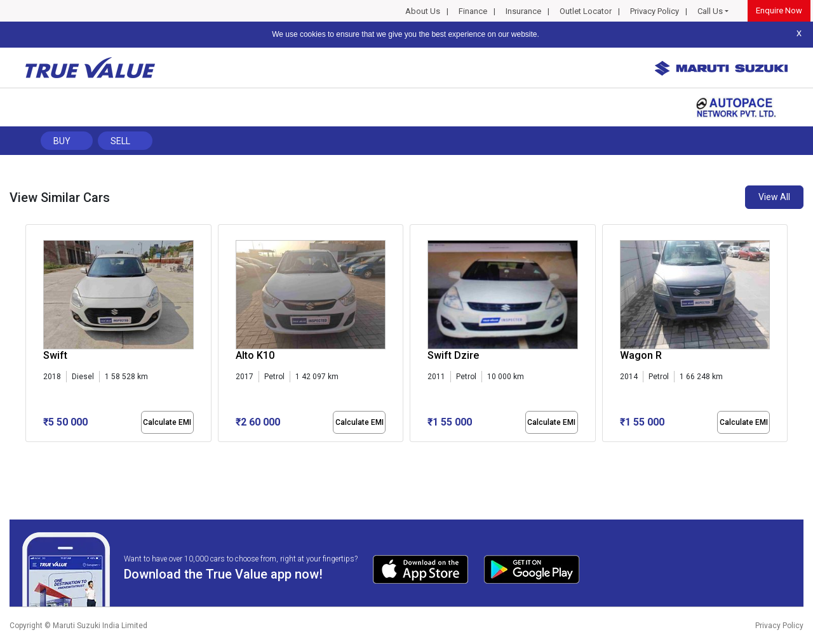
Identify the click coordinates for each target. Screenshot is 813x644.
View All (774, 197)
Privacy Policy (655, 11)
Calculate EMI (167, 422)
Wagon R (641, 355)
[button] (29, 453)
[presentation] (32, 336)
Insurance (523, 11)
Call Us (710, 11)
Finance (473, 11)
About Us (423, 11)
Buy (62, 141)
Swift (55, 355)
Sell (120, 141)
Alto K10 (255, 355)
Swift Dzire (453, 355)
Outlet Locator (586, 11)
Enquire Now (779, 10)
